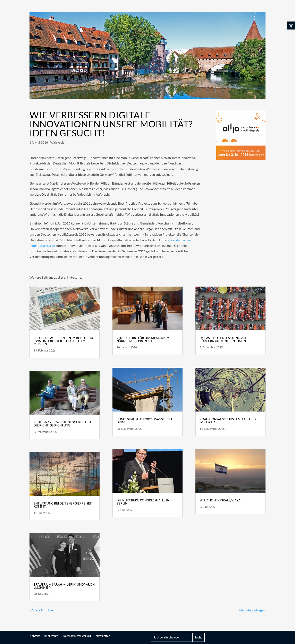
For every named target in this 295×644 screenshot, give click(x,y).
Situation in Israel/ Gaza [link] (220, 500)
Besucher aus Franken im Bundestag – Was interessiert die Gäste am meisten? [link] (64, 341)
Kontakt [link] (35, 636)
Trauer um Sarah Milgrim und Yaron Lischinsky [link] (64, 586)
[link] (291, 26)
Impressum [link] (51, 636)
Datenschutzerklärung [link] (77, 636)
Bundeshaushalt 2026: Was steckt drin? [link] (145, 421)
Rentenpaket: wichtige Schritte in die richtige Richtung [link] (62, 424)
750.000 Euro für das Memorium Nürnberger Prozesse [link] (143, 339)
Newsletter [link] (103, 636)
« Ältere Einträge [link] (41, 610)
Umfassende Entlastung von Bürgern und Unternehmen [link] (224, 339)
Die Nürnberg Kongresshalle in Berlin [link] (143, 502)
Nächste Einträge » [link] (252, 610)
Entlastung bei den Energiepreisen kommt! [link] (63, 505)
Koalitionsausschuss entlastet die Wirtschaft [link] (229, 421)
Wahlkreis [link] (57, 142)
